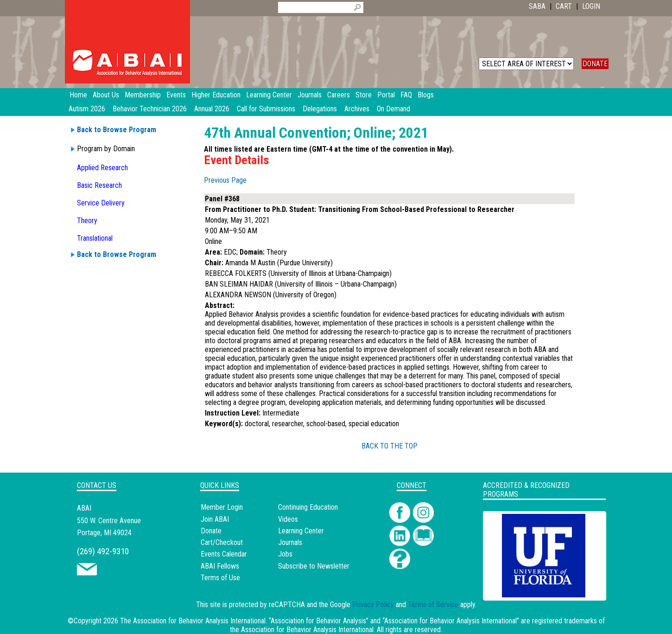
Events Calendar (224, 554)
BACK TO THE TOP (390, 446)
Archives (357, 109)
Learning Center (301, 531)
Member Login (222, 507)
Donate (211, 531)
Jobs (285, 554)
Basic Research (99, 185)
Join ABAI (215, 519)
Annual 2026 (212, 109)
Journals (290, 542)
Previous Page (225, 180)
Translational (95, 238)
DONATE (595, 64)
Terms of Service (433, 605)
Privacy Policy (373, 605)
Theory (87, 221)
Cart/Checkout (222, 542)
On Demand (393, 109)
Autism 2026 (87, 109)
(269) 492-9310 (103, 551)
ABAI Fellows (220, 566)
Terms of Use (220, 578)
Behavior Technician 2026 (150, 109)
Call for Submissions (266, 109)
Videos (288, 519)
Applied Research (102, 168)
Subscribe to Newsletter (314, 566)
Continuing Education (308, 507)
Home (78, 95)
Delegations (320, 109)
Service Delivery (101, 203)
